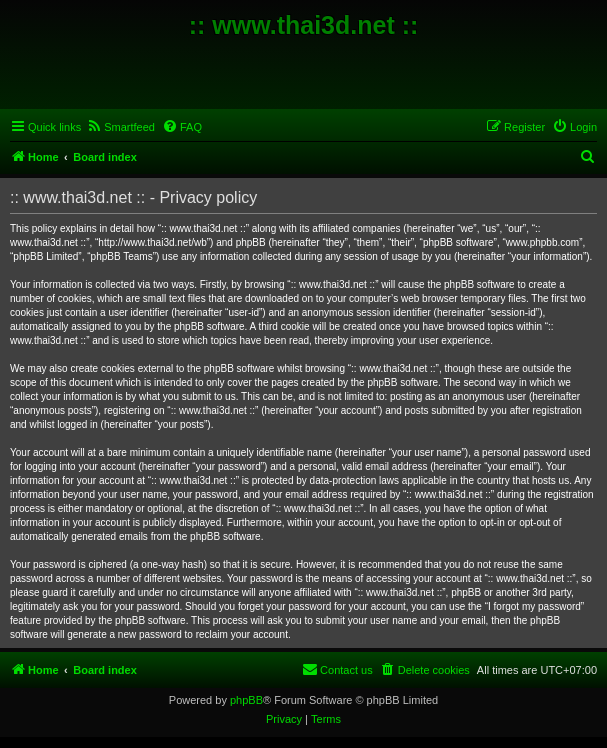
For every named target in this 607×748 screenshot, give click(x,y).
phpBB (246, 700)
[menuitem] (120, 127)
